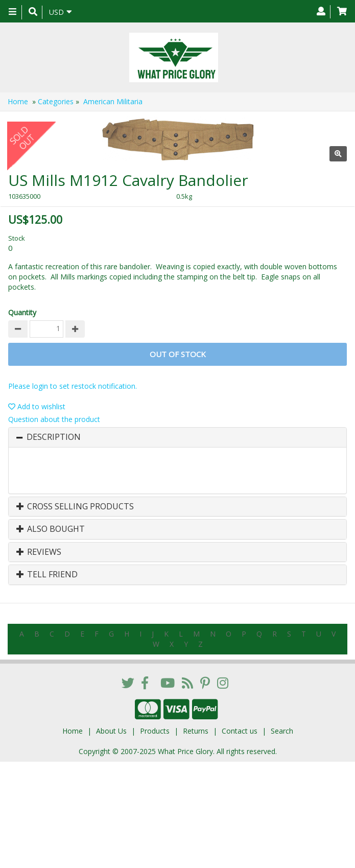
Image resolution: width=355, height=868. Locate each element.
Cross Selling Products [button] (75, 507)
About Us (111, 731)
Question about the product (54, 419)
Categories (56, 101)
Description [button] (54, 437)
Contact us (240, 731)
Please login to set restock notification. (73, 386)
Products (155, 731)
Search (282, 731)
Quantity (22, 312)
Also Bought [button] (51, 529)
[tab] (178, 437)
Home (18, 101)
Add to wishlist (37, 406)
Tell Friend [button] (47, 575)
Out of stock (178, 354)
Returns (196, 731)
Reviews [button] (39, 552)
